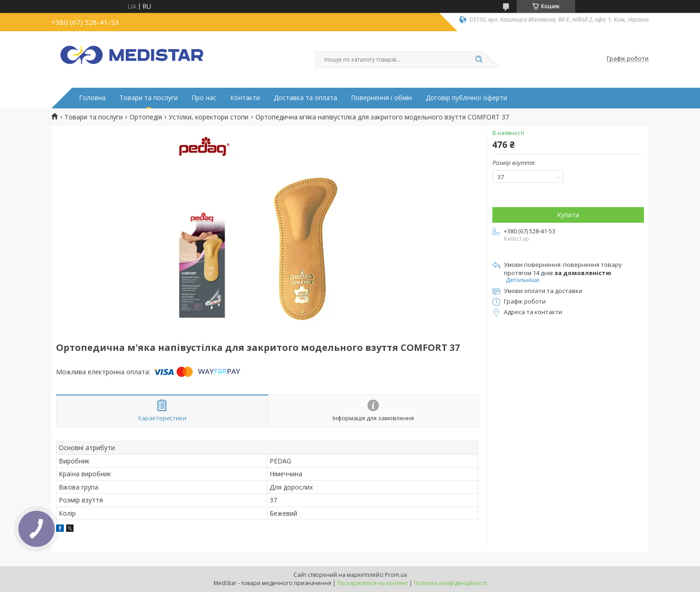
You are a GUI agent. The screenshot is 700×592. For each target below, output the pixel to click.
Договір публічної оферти (466, 98)
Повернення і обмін (381, 98)
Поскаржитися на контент (373, 583)
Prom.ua (396, 575)
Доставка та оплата (305, 98)
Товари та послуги (149, 98)
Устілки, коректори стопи (209, 117)
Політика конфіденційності (450, 583)
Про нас (204, 98)
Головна (92, 98)
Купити (568, 215)
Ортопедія (146, 117)
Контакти (245, 98)
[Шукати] (479, 60)
